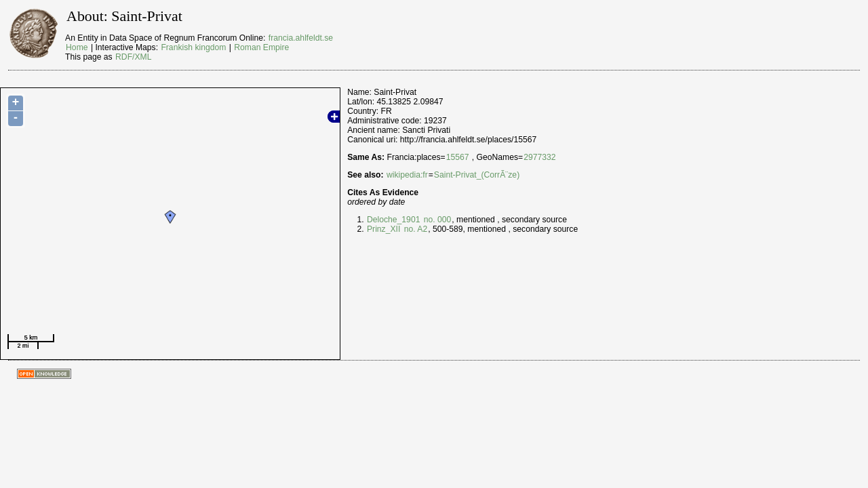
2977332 (539, 157)
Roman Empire (261, 47)
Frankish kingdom (193, 47)
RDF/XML (133, 57)
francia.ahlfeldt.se (301, 38)
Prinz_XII (383, 229)
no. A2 (414, 229)
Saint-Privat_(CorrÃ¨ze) (477, 175)
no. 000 (436, 220)
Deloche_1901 (393, 220)
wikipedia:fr (407, 175)
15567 (458, 157)
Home (77, 47)
